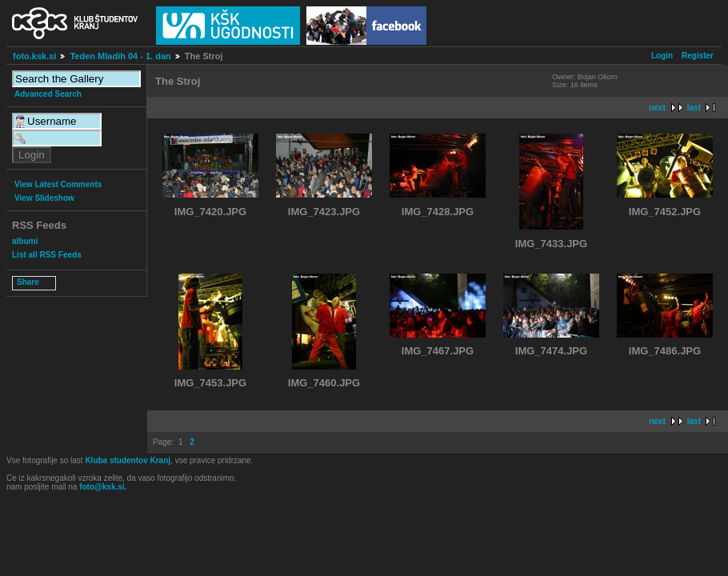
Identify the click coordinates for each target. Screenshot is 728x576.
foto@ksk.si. (103, 487)
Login (662, 56)
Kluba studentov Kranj (128, 460)
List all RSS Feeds (47, 255)
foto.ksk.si (34, 56)
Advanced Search (48, 94)
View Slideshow (44, 198)
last (694, 108)
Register (698, 56)
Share (28, 282)
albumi (25, 241)
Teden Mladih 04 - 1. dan (120, 56)
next (657, 108)
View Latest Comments (58, 184)
